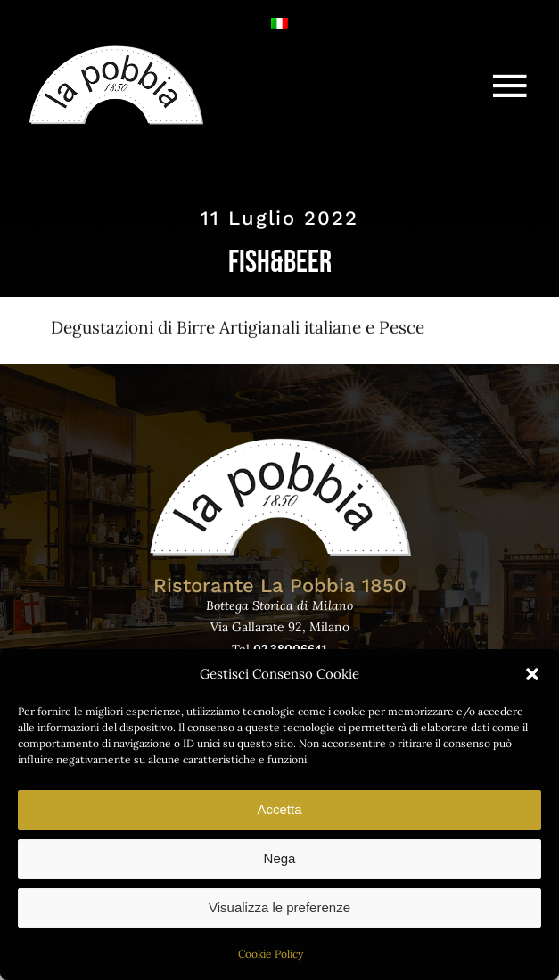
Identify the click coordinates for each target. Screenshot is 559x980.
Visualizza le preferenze (279, 907)
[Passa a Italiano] (279, 22)
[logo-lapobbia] (116, 52)
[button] (532, 674)
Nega (280, 858)
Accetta (279, 809)
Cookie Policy (271, 954)
